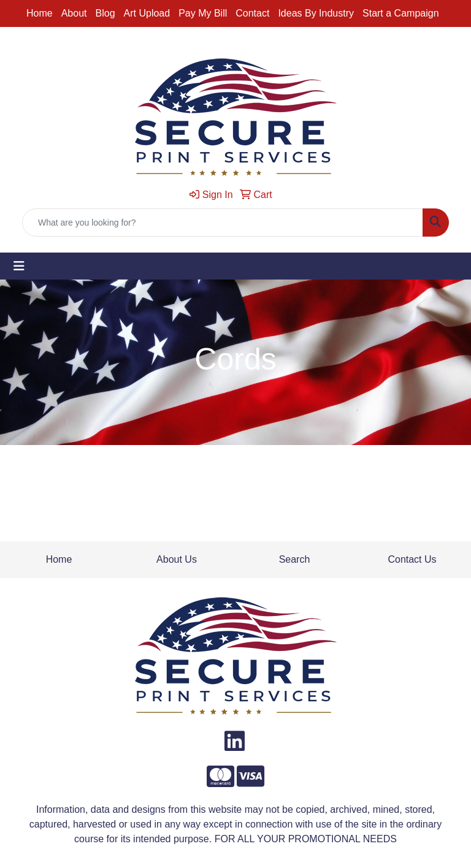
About (74, 13)
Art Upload (147, 13)
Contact (252, 13)
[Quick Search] (223, 223)
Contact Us (412, 559)
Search (295, 559)
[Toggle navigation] (19, 266)
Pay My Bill (203, 13)
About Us (177, 559)
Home (40, 13)
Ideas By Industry (316, 13)
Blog (105, 13)
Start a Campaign (401, 13)
